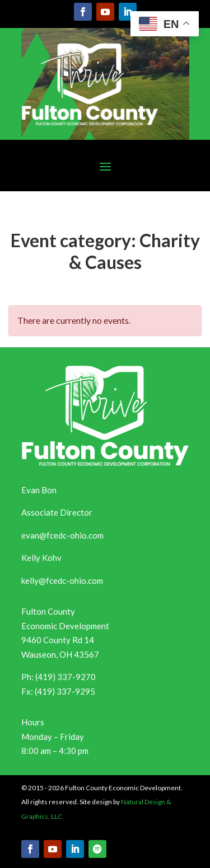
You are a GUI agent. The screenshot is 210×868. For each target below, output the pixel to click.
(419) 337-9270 (66, 677)
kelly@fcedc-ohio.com (62, 581)
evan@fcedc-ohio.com (62, 535)
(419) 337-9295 (65, 691)
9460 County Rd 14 (58, 640)
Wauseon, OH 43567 (60, 654)
